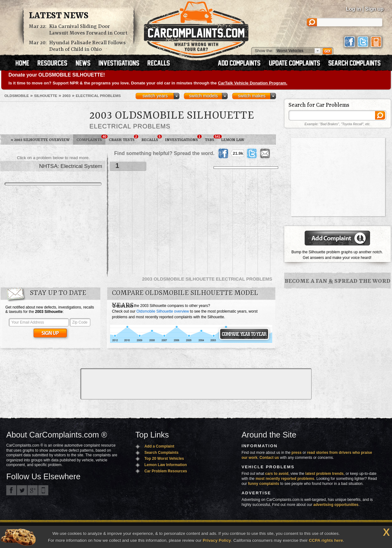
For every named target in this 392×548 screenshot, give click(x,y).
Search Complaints (161, 453)
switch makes (252, 96)
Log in (353, 9)
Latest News (59, 16)
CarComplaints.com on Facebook (11, 490)
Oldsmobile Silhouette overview (163, 311)
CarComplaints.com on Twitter (22, 490)
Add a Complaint (159, 446)
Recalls (151, 138)
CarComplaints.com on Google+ (33, 490)
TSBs (211, 138)
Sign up (374, 9)
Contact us (269, 458)
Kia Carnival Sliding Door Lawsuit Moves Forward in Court (88, 30)
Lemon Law (233, 140)
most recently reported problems (285, 479)
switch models (203, 96)
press (297, 453)
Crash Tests (123, 138)
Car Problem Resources (166, 471)
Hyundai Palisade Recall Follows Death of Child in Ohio (87, 46)
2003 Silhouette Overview (40, 140)
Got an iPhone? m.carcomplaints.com (43, 490)
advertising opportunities (336, 505)
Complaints (91, 138)
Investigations (183, 138)
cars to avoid (277, 474)
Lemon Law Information (165, 465)
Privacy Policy (217, 540)
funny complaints (264, 484)
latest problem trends (325, 474)
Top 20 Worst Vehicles (164, 459)
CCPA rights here (326, 540)
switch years (155, 96)
